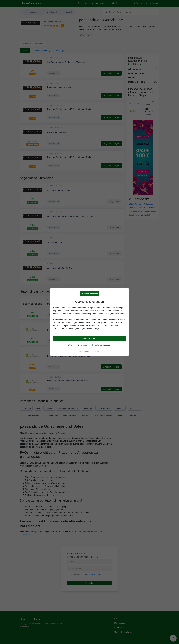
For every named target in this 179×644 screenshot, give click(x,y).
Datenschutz (84, 351)
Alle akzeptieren (89, 339)
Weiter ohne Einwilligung (78, 345)
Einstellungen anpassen (102, 345)
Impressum (95, 351)
